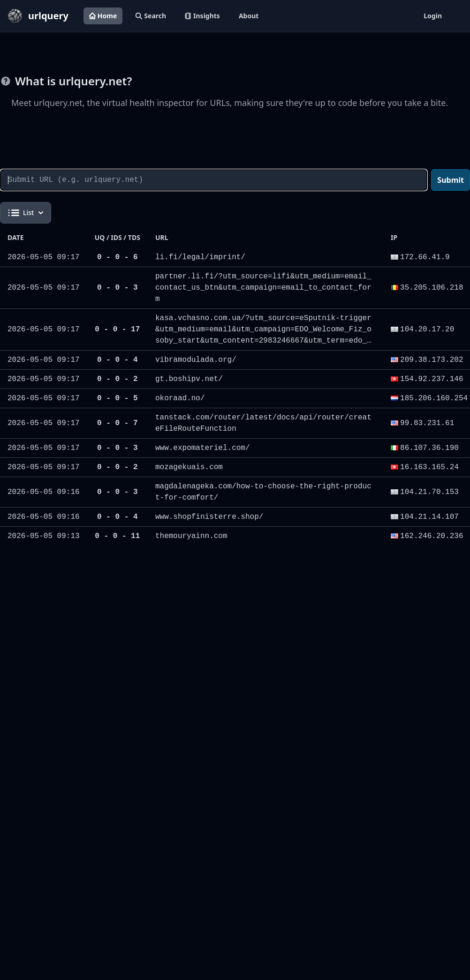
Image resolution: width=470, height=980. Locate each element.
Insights (202, 16)
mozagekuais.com (189, 467)
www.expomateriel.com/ (203, 448)
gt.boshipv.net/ (189, 379)
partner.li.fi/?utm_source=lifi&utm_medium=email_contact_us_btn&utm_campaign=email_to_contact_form (263, 288)
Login (433, 16)
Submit (451, 180)
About (249, 16)
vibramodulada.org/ (196, 360)
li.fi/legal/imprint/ (200, 257)
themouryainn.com (191, 536)
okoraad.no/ (180, 398)
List (26, 213)
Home (103, 16)
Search (151, 16)
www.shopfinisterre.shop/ (209, 517)
